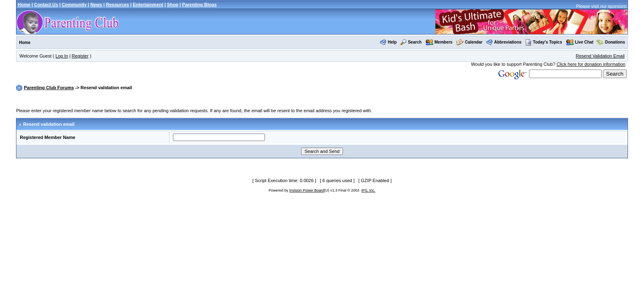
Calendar (474, 42)
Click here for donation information (591, 64)
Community (74, 5)
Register (80, 56)
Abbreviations (508, 42)
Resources (117, 5)
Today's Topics (544, 42)
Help (392, 42)
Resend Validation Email (600, 56)
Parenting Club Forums (49, 88)
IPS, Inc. (368, 190)
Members (444, 42)
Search (415, 42)
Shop (173, 5)
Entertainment (148, 5)
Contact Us (46, 5)
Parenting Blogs (199, 5)
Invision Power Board (307, 190)
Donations (615, 42)
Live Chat (584, 42)
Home (24, 5)
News (96, 5)
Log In (62, 56)
